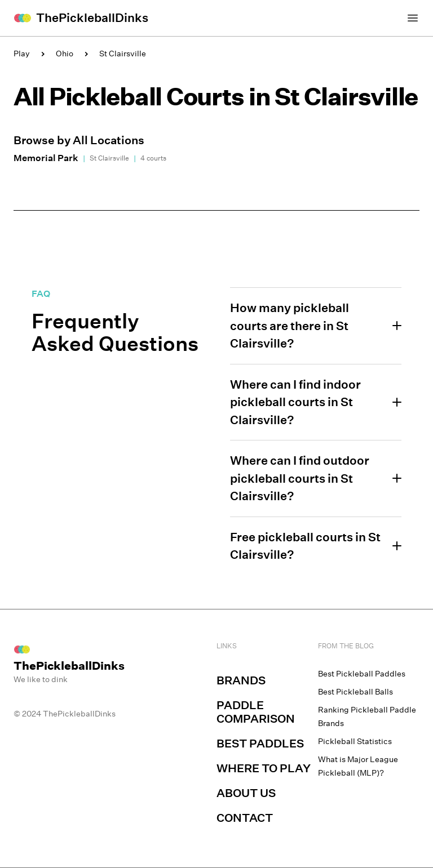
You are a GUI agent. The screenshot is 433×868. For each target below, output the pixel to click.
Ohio (65, 54)
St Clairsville (123, 54)
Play (22, 54)
